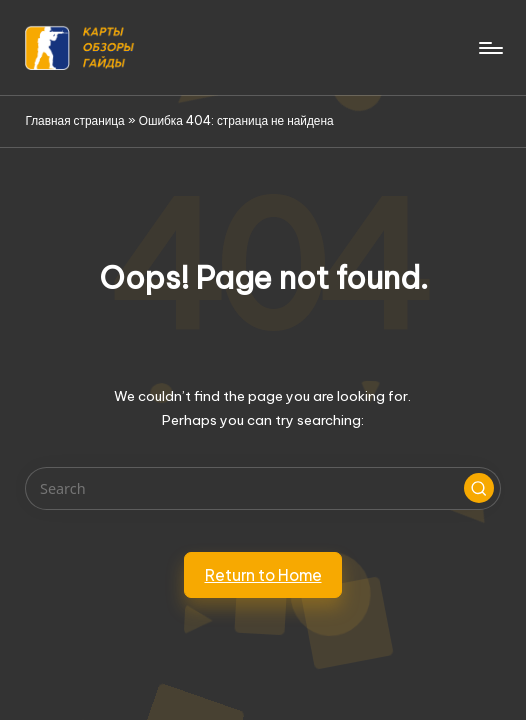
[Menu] (489, 48)
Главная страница (74, 120)
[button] (479, 488)
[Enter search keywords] (262, 488)
